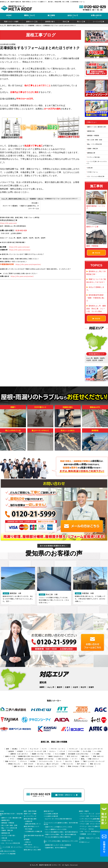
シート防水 (98, 751)
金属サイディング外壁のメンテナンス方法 (59, 827)
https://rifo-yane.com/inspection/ (28, 264)
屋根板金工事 (91, 153)
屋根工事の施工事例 (30, 819)
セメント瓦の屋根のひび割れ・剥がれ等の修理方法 (61, 832)
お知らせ (28, 842)
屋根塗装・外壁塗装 (93, 135)
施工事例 (51, 15)
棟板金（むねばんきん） (56, 756)
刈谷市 (75, 687)
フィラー (44, 749)
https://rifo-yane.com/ (8, 223)
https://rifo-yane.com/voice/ (20, 250)
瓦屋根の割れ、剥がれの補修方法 (56, 848)
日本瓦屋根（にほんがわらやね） (79, 754)
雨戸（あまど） (82, 764)
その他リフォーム (93, 172)
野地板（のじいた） (15, 764)
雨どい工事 (81, 21)
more (97, 253)
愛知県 (43, 682)
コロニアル (68, 761)
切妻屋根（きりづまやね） (46, 759)
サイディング (73, 749)
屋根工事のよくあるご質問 (32, 850)
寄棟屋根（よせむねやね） (26, 759)
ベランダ (62, 751)
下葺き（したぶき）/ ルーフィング (94, 761)
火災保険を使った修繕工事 (34, 832)
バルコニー (53, 751)
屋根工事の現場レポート (33, 824)
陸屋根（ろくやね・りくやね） (42, 754)
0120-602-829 (21, 230)
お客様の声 (29, 821)
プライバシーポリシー (32, 847)
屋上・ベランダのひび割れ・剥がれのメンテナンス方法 (61, 842)
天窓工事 (90, 168)
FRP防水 (33, 761)
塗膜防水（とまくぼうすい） (20, 754)
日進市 (67, 687)
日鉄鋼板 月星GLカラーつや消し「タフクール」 (93, 839)
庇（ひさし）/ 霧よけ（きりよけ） (48, 764)
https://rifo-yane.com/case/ (19, 247)
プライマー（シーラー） (58, 749)
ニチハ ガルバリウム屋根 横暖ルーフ (92, 819)
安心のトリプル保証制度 (8, 854)
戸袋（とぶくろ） (68, 764)
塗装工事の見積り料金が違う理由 (34, 836)
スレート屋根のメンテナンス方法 (56, 829)
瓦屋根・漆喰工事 (93, 148)
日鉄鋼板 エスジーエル (88, 834)
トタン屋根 (96, 754)
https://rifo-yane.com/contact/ (22, 276)
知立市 (83, 687)
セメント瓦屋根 (60, 754)
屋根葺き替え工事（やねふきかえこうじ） (32, 756)
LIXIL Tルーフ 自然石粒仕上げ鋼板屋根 (93, 832)
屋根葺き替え (50, 21)
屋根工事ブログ (49, 811)
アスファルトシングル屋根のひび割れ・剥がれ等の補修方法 (61, 824)
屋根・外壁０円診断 (30, 811)
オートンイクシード (30, 816)
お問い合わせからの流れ (8, 851)
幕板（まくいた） (96, 764)
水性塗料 (20, 751)
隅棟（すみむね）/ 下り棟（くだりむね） (81, 766)
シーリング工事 (98, 21)
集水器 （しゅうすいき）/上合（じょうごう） (43, 766)
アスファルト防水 (74, 751)
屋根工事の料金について (32, 827)
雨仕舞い (15, 749)
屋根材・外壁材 (84, 811)
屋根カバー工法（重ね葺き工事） (97, 127)
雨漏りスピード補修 (11, 21)
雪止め (77, 761)
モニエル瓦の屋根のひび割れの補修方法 (58, 837)
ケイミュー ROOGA (87, 829)
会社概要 (27, 840)
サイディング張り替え (94, 157)
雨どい (63, 766)
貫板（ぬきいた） (99, 756)
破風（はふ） (86, 756)
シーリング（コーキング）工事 (36, 751)
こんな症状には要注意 (51, 816)
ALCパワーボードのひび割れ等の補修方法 (58, 819)
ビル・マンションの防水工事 (96, 176)
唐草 (8, 749)
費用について (30, 15)
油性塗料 (11, 751)
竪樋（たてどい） (11, 761)
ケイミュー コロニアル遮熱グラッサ (92, 827)
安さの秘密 (29, 829)
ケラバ (12, 759)
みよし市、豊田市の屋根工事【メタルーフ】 (47, 865)
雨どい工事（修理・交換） (95, 140)
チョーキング (34, 749)
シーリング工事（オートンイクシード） (96, 162)
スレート (59, 761)
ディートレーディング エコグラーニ (92, 814)
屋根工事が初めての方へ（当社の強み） (11, 815)
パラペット (23, 761)
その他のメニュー (85, 842)
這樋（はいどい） (19, 766)
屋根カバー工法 (32, 21)
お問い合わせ (96, 15)
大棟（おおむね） (63, 759)
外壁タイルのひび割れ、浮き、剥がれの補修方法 (61, 835)
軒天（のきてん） (73, 756)
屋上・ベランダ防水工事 (95, 144)
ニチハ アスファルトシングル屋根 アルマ (93, 821)
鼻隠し (83, 759)
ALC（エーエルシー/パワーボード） (92, 749)
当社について (73, 15)
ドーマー (75, 759)
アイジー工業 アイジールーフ (90, 816)
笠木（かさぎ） (29, 764)
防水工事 (66, 21)
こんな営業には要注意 (51, 814)
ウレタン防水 (87, 751)
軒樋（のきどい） (94, 759)
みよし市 (51, 687)
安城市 (91, 687)
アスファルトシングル (46, 761)
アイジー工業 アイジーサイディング (92, 824)
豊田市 (60, 687)
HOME (9, 15)
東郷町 (42, 687)
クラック (24, 749)
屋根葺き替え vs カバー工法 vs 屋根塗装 (58, 845)
